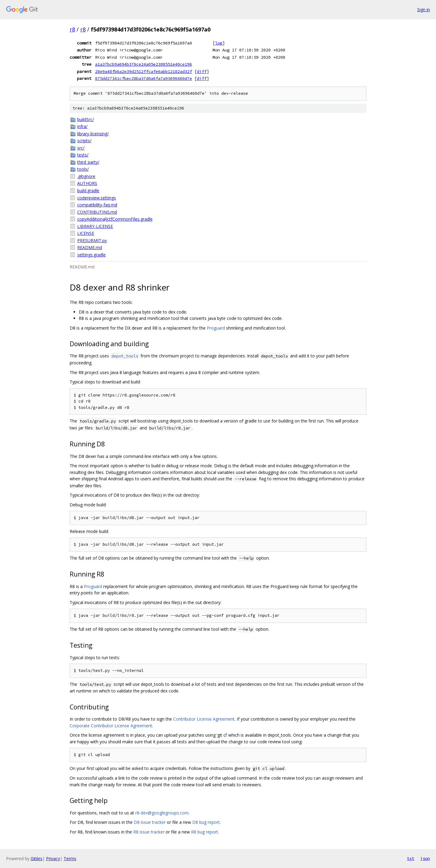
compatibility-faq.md (97, 205)
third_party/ (88, 162)
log (219, 43)
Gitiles (36, 858)
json (425, 858)
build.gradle (88, 191)
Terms (70, 858)
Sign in (424, 10)
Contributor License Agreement (204, 719)
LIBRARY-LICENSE (95, 226)
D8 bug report (206, 822)
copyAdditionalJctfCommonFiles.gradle (115, 219)
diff (202, 71)
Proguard (216, 328)
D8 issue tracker (150, 822)
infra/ (82, 126)
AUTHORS (87, 183)
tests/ (83, 155)
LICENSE (86, 233)
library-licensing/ (93, 134)
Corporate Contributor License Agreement (111, 726)
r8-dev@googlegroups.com (162, 813)
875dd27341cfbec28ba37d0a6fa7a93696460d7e (144, 78)
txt (411, 858)
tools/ (83, 169)
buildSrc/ (86, 119)
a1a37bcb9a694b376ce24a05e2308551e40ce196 (144, 64)
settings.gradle (91, 255)
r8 (72, 29)
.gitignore (86, 176)
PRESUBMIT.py (92, 240)
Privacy (53, 858)
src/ (81, 148)
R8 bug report (205, 832)
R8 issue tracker (149, 832)
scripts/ (84, 141)
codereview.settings (97, 198)
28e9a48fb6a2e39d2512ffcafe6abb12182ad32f (144, 71)
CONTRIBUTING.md (97, 212)
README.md (90, 247)
